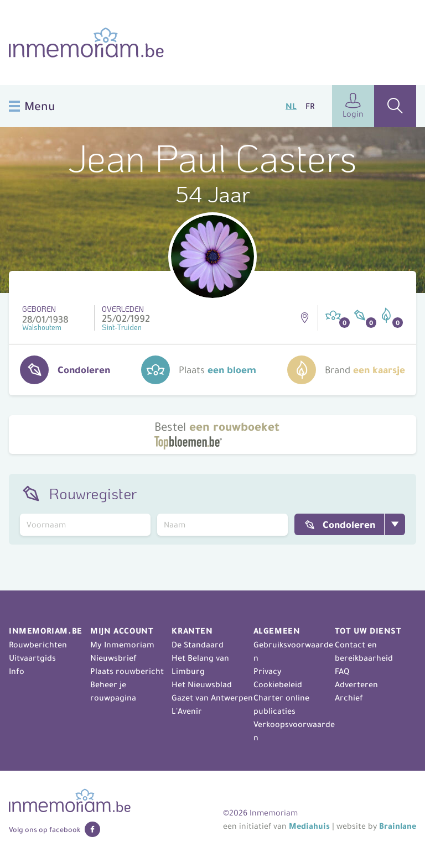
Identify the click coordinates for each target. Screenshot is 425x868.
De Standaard (198, 645)
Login (353, 106)
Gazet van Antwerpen (212, 698)
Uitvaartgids (32, 658)
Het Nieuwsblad (202, 684)
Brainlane (398, 826)
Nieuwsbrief (113, 658)
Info (17, 671)
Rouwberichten (38, 645)
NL (291, 106)
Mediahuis (309, 826)
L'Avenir (187, 711)
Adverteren (356, 684)
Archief (349, 698)
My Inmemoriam (122, 645)
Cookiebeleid (278, 684)
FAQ (342, 671)
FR (310, 106)
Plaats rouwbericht (127, 671)
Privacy (268, 671)
